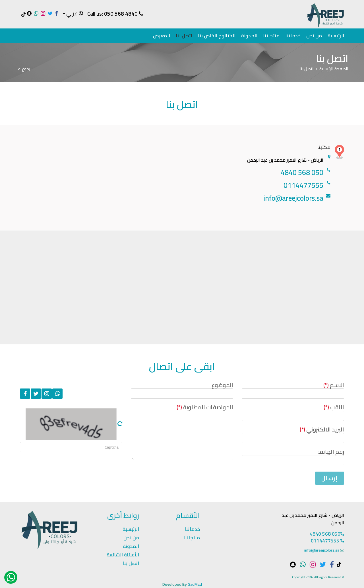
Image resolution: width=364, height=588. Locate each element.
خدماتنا (293, 36)
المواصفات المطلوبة (205, 407)
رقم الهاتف (331, 452)
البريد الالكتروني (322, 429)
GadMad (195, 584)
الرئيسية (336, 36)
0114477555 (327, 541)
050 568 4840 (121, 14)
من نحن (314, 36)
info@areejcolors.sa (322, 550)
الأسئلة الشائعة (123, 555)
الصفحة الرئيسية (334, 69)
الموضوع (222, 385)
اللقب (334, 407)
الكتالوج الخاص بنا (217, 36)
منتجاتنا (271, 36)
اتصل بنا (184, 36)
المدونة (249, 36)
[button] (73, 14)
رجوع (26, 69)
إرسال (330, 478)
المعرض (162, 36)
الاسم (334, 385)
